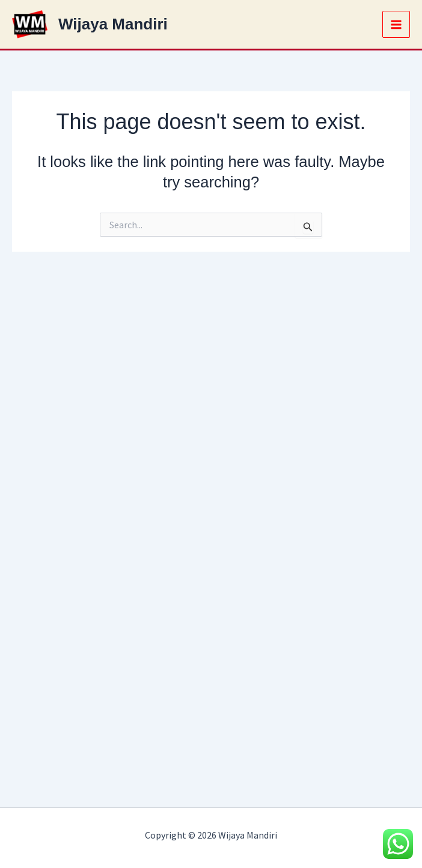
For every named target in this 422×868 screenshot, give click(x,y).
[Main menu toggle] (396, 25)
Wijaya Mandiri (113, 24)
